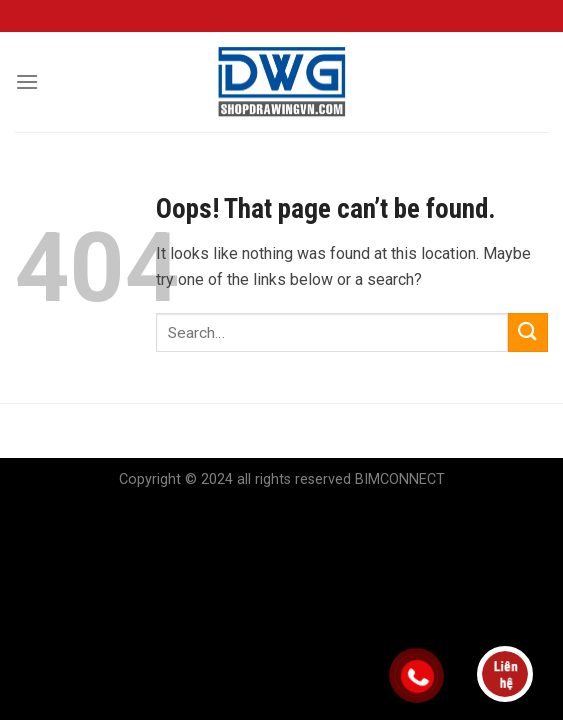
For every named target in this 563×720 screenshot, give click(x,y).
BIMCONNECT (400, 479)
